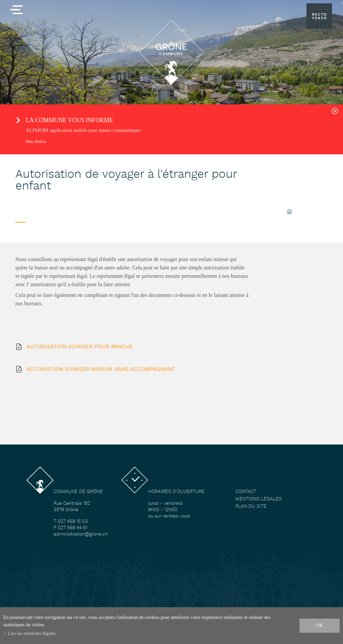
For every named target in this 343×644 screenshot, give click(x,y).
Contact (246, 492)
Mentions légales (259, 499)
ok (320, 625)
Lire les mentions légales (32, 633)
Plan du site (251, 507)
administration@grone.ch (81, 534)
